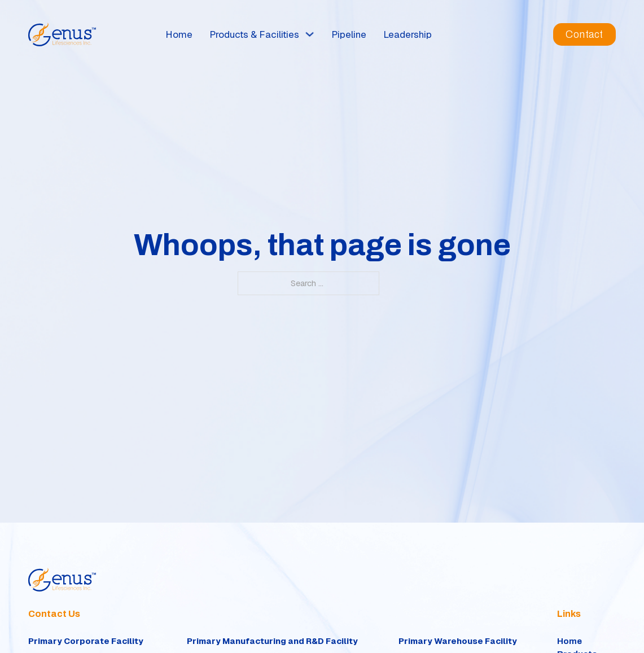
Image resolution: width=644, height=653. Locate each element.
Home (179, 34)
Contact (584, 34)
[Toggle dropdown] (310, 34)
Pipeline (349, 34)
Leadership (408, 34)
